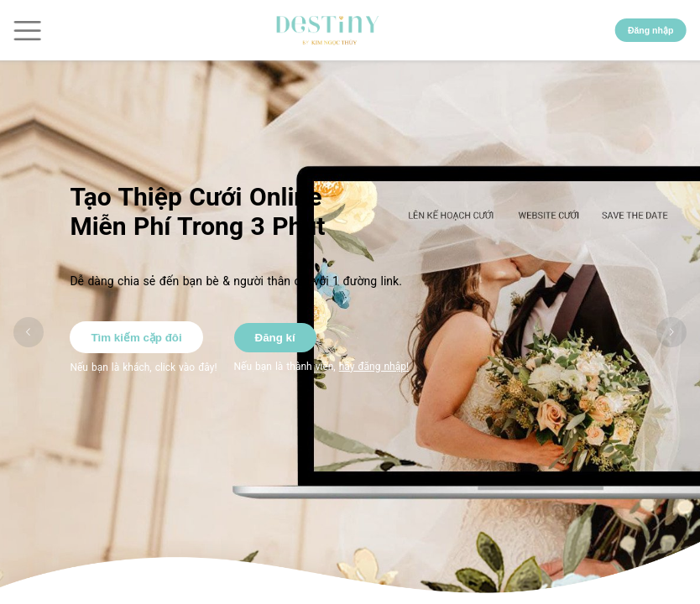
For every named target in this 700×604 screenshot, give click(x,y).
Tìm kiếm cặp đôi (136, 338)
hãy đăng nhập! (374, 367)
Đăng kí (275, 338)
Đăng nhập (650, 30)
